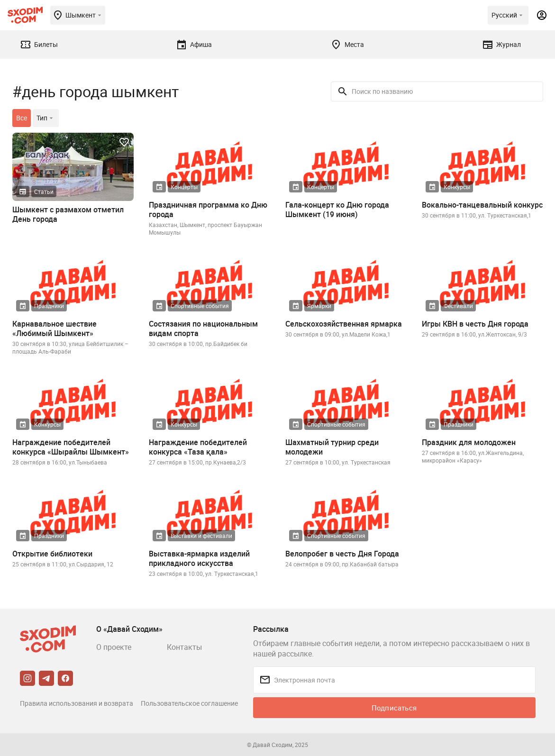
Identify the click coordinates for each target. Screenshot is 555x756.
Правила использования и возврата (77, 703)
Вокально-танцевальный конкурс (482, 205)
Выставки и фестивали (201, 536)
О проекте (114, 647)
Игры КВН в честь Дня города (475, 324)
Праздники (49, 306)
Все (22, 118)
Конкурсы (457, 187)
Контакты (184, 647)
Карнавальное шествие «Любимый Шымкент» (55, 328)
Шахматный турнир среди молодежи (332, 447)
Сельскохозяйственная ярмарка (344, 324)
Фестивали (458, 306)
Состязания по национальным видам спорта (203, 328)
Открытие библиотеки (52, 554)
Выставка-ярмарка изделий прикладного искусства (199, 558)
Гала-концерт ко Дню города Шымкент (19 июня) (337, 209)
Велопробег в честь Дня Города (342, 554)
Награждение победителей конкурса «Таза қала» (198, 447)
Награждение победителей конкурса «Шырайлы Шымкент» (71, 447)
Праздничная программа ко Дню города (208, 209)
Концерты (184, 187)
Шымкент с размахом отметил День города (68, 214)
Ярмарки (319, 306)
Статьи (44, 191)
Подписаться (394, 708)
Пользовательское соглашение (189, 703)
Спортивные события (200, 306)
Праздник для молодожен (469, 442)
